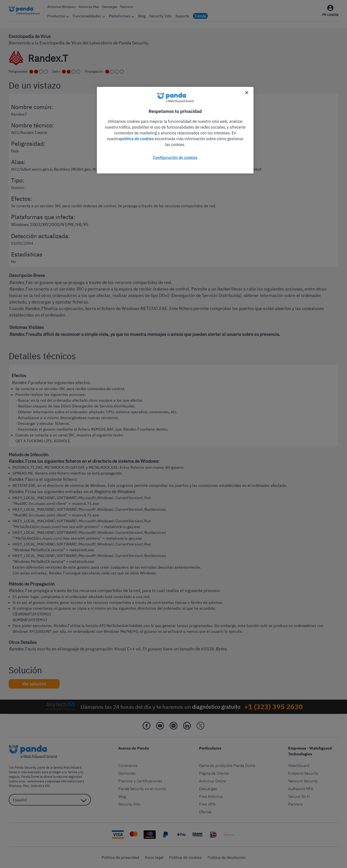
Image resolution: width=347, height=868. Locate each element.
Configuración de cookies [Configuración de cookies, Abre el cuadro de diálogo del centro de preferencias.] (175, 158)
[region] (175, 130)
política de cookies (137, 139)
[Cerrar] (247, 93)
